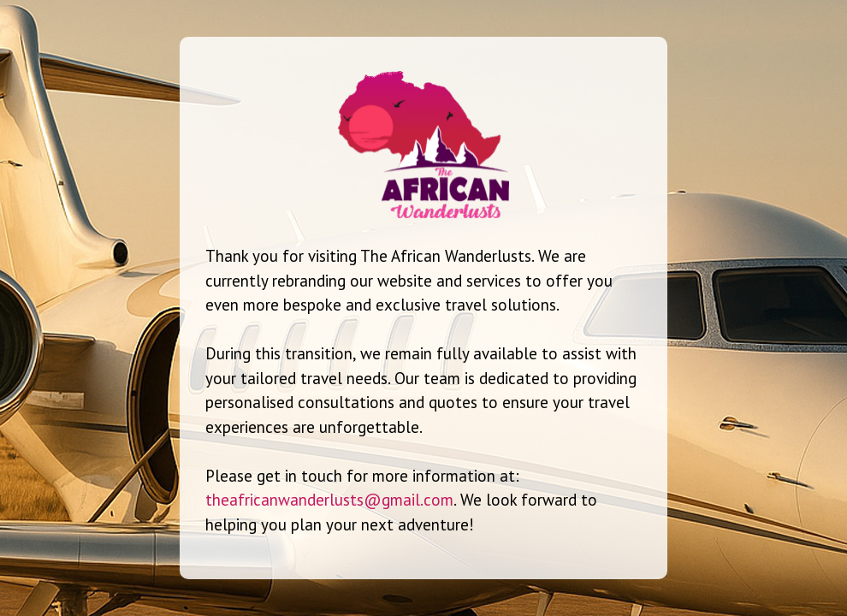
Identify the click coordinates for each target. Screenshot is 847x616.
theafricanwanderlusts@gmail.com (329, 500)
